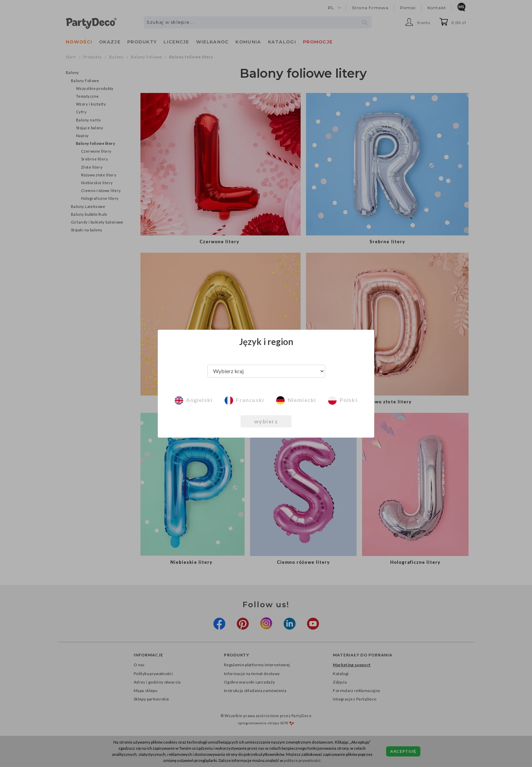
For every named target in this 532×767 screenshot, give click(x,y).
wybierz (266, 421)
